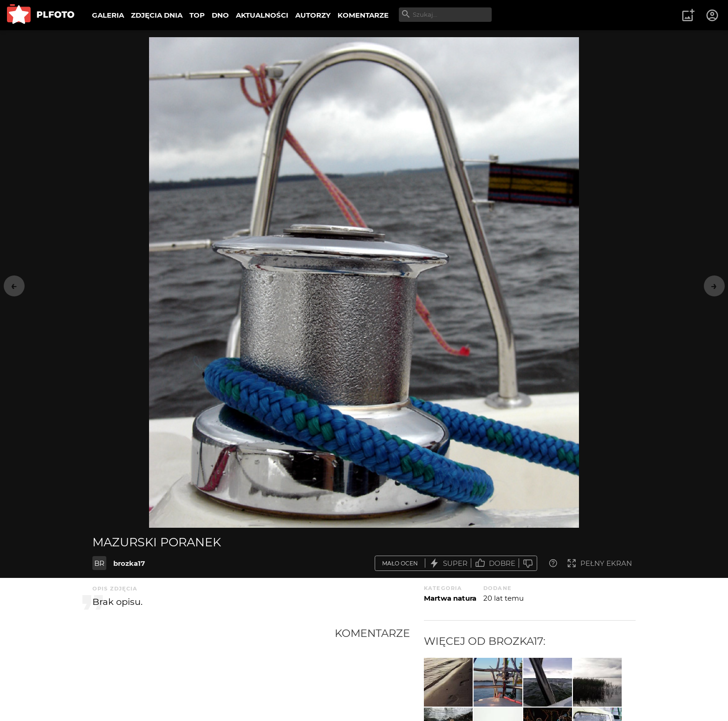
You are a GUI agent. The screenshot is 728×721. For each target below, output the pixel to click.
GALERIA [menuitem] (108, 15)
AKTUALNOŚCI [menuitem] (262, 15)
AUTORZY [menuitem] (313, 15)
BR (99, 563)
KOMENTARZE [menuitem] (363, 15)
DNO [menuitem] (220, 15)
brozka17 (129, 563)
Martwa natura (450, 598)
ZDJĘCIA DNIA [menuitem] (157, 15)
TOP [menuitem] (197, 15)
